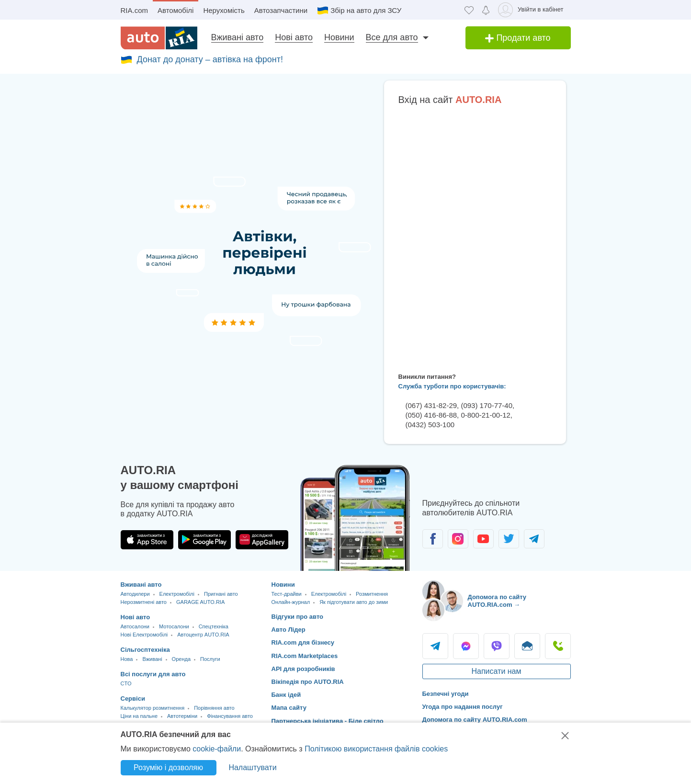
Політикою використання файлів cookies (376, 749)
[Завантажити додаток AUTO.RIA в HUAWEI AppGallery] (262, 540)
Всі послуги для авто (153, 674)
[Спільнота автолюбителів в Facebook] (433, 539)
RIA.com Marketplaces (305, 656)
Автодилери (135, 594)
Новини (339, 37)
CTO (126, 683)
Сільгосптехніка (145, 650)
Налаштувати (252, 767)
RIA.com (135, 10)
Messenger (466, 646)
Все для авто (392, 37)
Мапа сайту (289, 708)
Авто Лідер (289, 630)
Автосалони (135, 626)
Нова (127, 659)
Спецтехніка (214, 626)
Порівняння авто (214, 708)
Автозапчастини (281, 10)
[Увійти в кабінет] (532, 10)
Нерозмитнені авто (144, 602)
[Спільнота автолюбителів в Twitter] (509, 539)
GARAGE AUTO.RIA (200, 602)
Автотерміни (182, 716)
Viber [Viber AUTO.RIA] (497, 646)
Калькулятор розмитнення (153, 708)
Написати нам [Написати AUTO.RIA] (496, 671)
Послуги (210, 659)
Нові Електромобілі (144, 635)
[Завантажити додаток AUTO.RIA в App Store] (147, 540)
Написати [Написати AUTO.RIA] (527, 646)
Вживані (152, 659)
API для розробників (303, 669)
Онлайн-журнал (291, 602)
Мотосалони (174, 626)
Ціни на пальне (139, 716)
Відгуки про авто (298, 617)
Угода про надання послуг (463, 707)
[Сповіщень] (486, 10)
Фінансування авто (230, 716)
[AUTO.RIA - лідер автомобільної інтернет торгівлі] (159, 38)
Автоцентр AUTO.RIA (203, 635)
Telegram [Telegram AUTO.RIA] (435, 646)
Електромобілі (177, 594)
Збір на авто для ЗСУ (366, 10)
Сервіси (133, 699)
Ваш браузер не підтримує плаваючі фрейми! (475, 237)
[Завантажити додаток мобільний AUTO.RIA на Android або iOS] (355, 518)
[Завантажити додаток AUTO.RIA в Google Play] (204, 540)
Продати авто (518, 38)
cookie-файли (217, 749)
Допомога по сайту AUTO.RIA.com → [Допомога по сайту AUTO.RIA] (497, 601)
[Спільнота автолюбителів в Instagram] (458, 539)
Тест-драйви (287, 594)
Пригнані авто (221, 594)
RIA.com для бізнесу (303, 642)
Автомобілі (176, 10)
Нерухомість (224, 10)
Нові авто (294, 37)
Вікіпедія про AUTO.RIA (308, 682)
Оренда (181, 659)
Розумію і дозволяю (168, 767)
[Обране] (469, 10)
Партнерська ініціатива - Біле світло (328, 721)
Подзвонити (558, 646)
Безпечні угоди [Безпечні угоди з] (446, 694)
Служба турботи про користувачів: (452, 386)
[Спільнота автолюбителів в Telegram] (534, 539)
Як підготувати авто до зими (354, 602)
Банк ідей (286, 695)
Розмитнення (372, 594)
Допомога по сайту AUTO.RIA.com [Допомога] (475, 720)
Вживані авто (238, 37)
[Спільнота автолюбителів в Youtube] (483, 539)
